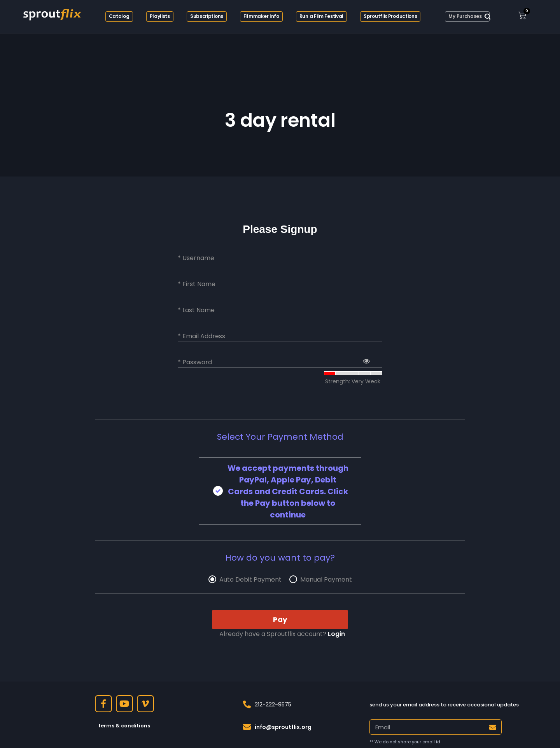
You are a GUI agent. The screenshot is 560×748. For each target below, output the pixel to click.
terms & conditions (124, 726)
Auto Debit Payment (250, 580)
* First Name (197, 284)
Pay (280, 620)
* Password (195, 362)
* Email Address (201, 336)
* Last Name (196, 310)
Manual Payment (326, 580)
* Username (196, 258)
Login (336, 634)
